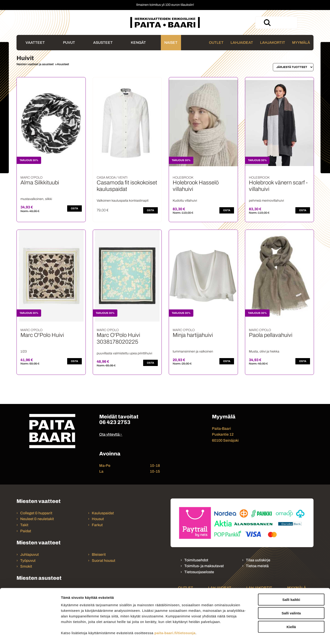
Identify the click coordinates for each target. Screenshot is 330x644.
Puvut (69, 42)
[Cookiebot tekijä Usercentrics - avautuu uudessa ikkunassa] (30, 635)
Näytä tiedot (249, 635)
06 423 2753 (115, 422)
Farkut (98, 525)
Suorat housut (104, 561)
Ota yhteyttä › (111, 434)
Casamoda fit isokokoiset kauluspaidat (127, 186)
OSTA (74, 208)
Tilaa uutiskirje (258, 560)
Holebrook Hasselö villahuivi (196, 186)
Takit (24, 525)
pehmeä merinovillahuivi (266, 201)
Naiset (171, 42)
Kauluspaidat (103, 513)
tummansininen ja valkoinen (193, 351)
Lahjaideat (242, 42)
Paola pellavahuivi (271, 335)
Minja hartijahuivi (193, 335)
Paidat (26, 531)
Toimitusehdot (196, 560)
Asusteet (103, 42)
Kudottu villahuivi (185, 201)
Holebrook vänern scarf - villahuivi (278, 186)
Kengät (138, 42)
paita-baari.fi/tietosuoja (175, 610)
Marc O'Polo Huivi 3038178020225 (118, 338)
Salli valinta (291, 591)
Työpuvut (28, 561)
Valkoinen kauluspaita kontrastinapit (123, 201)
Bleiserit (99, 554)
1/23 (24, 351)
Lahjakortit (273, 42)
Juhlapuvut (30, 554)
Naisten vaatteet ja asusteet (35, 64)
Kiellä (291, 604)
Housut (98, 519)
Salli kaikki (291, 577)
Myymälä (301, 42)
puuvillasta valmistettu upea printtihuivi (124, 353)
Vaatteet (35, 42)
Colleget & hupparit (36, 513)
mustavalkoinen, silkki (36, 199)
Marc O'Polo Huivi (42, 335)
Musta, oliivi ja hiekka (264, 351)
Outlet (216, 42)
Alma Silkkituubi (40, 183)
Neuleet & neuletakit (37, 519)
